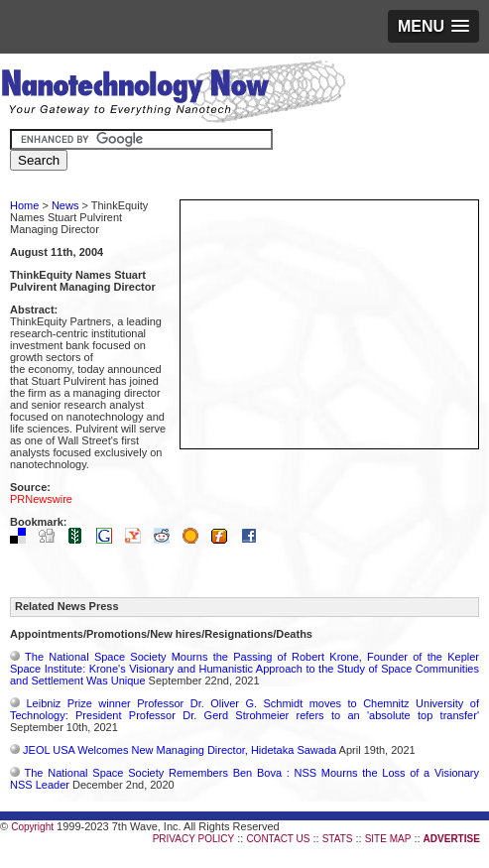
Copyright (32, 827)
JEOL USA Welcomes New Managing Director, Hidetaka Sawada (180, 750)
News (65, 205)
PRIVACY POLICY (193, 839)
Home (24, 205)
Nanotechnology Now (173, 94)
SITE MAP (388, 839)
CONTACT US (278, 839)
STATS (338, 839)
